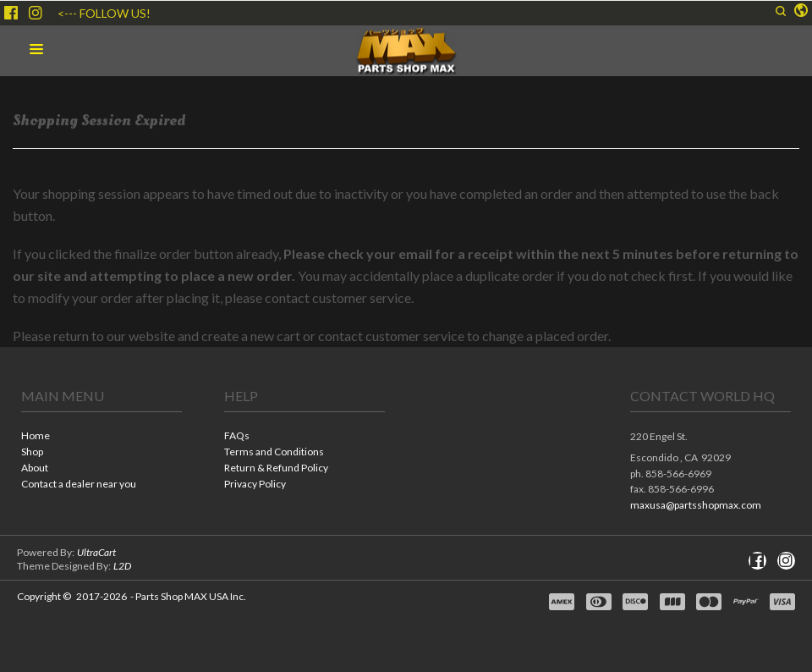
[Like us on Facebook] (11, 13)
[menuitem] (101, 437)
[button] (781, 11)
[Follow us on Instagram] (36, 13)
